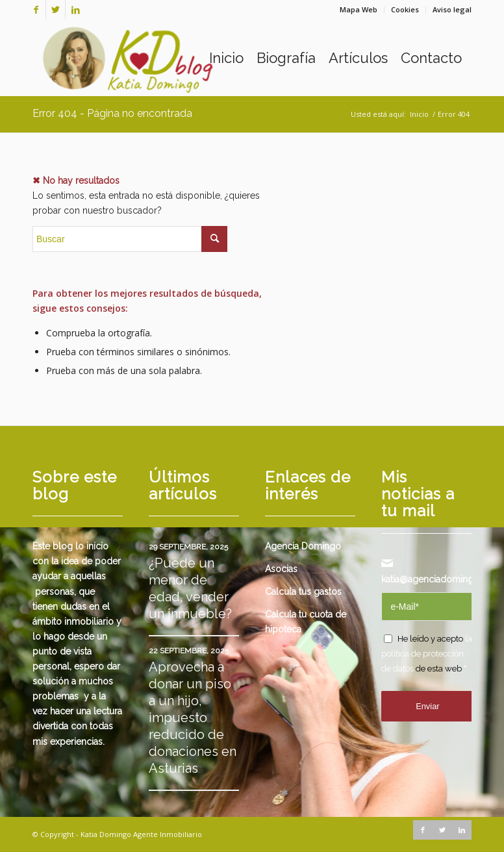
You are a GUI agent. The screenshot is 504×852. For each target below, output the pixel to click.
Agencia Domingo (303, 546)
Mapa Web (359, 9)
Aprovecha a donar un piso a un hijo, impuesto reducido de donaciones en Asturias (193, 718)
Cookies (405, 9)
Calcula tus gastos (303, 592)
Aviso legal (452, 9)
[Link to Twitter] (56, 10)
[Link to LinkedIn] (75, 10)
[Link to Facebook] (36, 10)
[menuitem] (359, 10)
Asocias (281, 569)
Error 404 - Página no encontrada (112, 113)
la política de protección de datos (427, 654)
